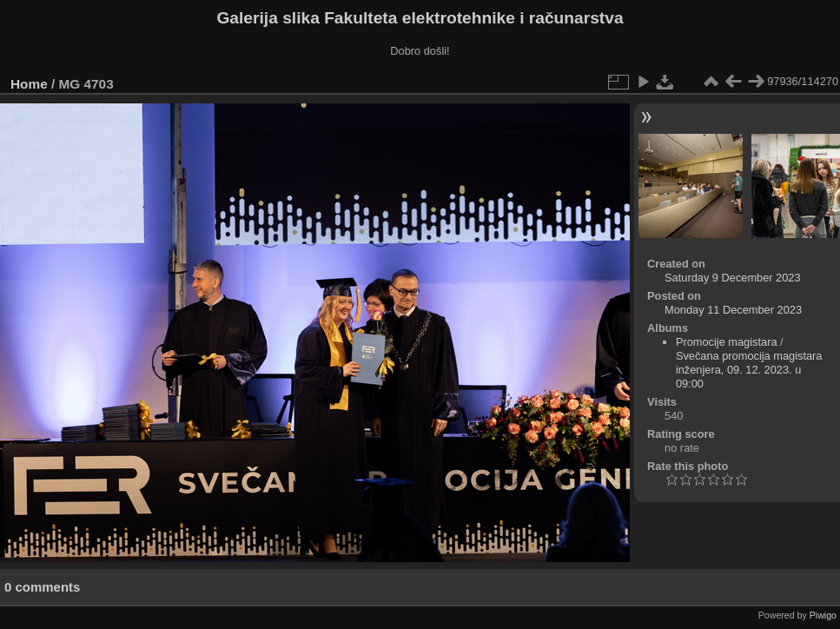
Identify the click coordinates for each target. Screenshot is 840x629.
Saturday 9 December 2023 (733, 278)
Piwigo (823, 615)
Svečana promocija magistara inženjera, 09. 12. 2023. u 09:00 (749, 370)
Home (29, 84)
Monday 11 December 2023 (733, 310)
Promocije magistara (727, 342)
